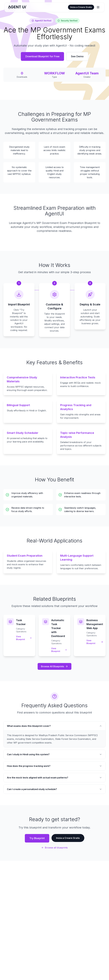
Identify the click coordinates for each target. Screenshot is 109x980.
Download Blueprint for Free (42, 56)
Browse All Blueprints (54, 666)
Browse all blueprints (55, 848)
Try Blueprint (37, 838)
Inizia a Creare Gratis (81, 7)
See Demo (77, 56)
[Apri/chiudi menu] (98, 7)
